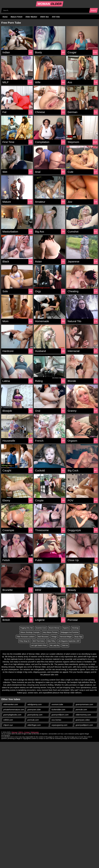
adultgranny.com (35, 704)
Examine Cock (41, 628)
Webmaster (35, 732)
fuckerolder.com (58, 710)
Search (93, 10)
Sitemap (14, 732)
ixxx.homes (56, 720)
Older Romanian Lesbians (26, 637)
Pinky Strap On (25, 641)
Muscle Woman (54, 628)
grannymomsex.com (84, 704)
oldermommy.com (83, 715)
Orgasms (66, 628)
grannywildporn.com (84, 725)
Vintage (54, 637)
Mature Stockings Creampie (30, 632)
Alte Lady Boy (55, 645)
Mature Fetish (16, 17)
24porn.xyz (8, 725)
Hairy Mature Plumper (50, 632)
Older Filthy (51, 641)
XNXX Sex (45, 17)
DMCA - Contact (24, 732)
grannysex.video (83, 720)
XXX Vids (56, 17)
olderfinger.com (34, 725)
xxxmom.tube (57, 704)
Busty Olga (78, 637)
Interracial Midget (66, 637)
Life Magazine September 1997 (69, 641)
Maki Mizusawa (43, 637)
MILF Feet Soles (38, 641)
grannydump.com (35, 715)
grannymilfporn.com (60, 715)
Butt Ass (65, 645)
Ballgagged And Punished (70, 632)
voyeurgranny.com (59, 725)
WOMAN (49, 4)
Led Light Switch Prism (39, 645)
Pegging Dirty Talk (27, 628)
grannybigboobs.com (12, 715)
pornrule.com (81, 710)
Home (5, 17)
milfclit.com (8, 720)
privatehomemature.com (14, 710)
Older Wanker (31, 17)
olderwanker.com (11, 704)
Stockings (75, 628)
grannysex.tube (34, 710)
